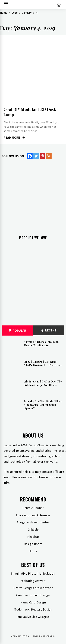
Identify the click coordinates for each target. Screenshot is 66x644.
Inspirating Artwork (33, 581)
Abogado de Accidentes (33, 522)
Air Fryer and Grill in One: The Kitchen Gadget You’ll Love (43, 383)
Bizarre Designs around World (33, 588)
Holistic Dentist (33, 508)
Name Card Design (33, 602)
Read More (14, 138)
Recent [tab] (49, 330)
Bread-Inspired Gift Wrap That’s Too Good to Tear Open (43, 363)
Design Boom (33, 544)
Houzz (33, 551)
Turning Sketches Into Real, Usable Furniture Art (41, 344)
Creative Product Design (33, 595)
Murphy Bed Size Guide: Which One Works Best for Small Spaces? (43, 405)
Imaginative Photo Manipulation (33, 573)
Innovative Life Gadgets (33, 617)
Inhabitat (33, 537)
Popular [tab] (17, 330)
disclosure (41, 477)
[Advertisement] (33, 194)
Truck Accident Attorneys (33, 515)
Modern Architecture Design (33, 609)
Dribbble (33, 530)
